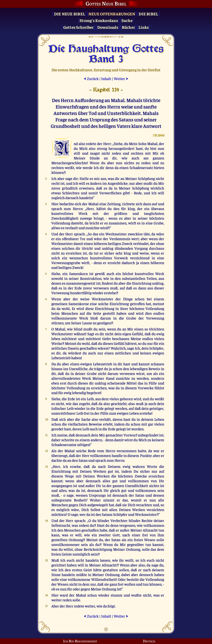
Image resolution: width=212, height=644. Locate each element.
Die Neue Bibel (70, 14)
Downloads (108, 27)
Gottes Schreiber (79, 27)
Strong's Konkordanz (99, 20)
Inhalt (106, 78)
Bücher (128, 27)
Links (144, 27)
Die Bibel (148, 14)
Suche (127, 20)
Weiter (121, 78)
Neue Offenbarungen (112, 14)
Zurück (91, 78)
